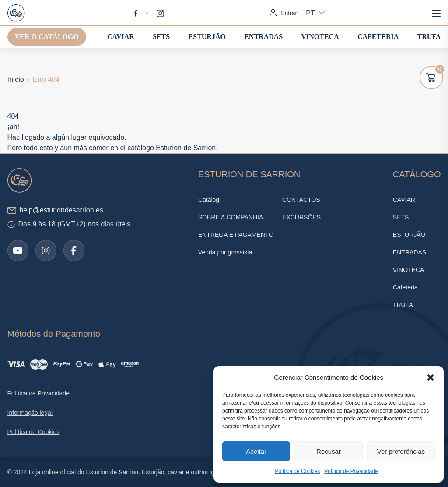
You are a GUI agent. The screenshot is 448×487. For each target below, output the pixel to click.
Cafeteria (378, 37)
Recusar (329, 451)
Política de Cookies (298, 471)
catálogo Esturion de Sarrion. (172, 148)
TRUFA (429, 37)
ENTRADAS (263, 37)
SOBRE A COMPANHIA (231, 217)
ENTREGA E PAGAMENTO (236, 235)
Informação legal (30, 413)
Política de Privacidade (351, 471)
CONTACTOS (301, 200)
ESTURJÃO (207, 37)
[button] (430, 378)
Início (16, 79)
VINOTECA (320, 37)
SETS (161, 37)
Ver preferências (401, 451)
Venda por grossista (225, 252)
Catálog (209, 200)
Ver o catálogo (47, 37)
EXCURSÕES (301, 217)
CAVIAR (121, 37)
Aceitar (256, 451)
